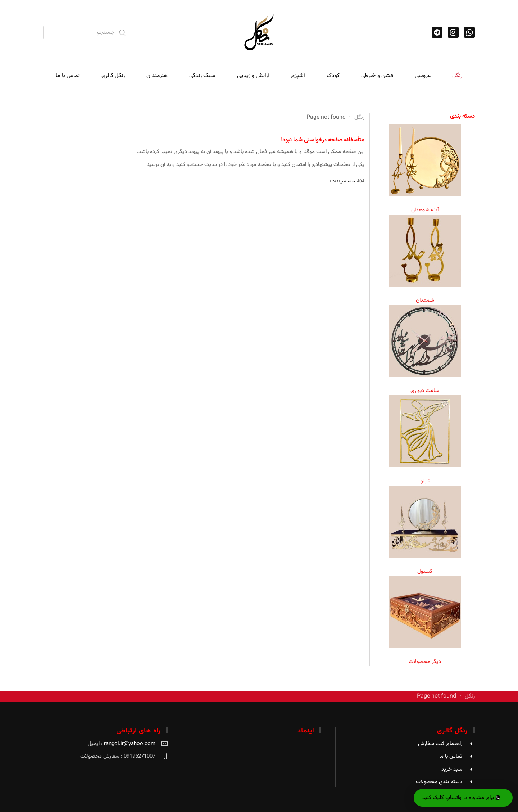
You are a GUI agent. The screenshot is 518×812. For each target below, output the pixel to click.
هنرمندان (157, 76)
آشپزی (298, 76)
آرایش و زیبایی (253, 76)
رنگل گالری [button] (113, 76)
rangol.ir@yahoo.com (130, 744)
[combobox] (86, 33)
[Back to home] (259, 32)
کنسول (425, 571)
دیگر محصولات (425, 662)
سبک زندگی (202, 76)
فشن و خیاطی (377, 76)
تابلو (425, 481)
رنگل (457, 76)
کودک (333, 76)
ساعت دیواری (425, 391)
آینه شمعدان (425, 210)
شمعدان (425, 300)
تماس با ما (68, 76)
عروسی (423, 76)
